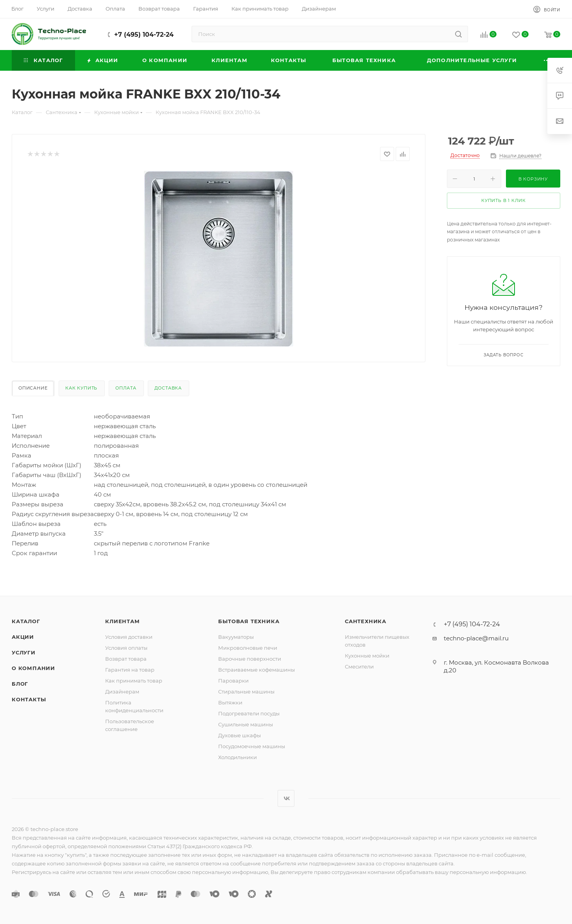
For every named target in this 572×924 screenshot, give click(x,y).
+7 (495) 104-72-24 (144, 35)
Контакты (29, 699)
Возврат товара (126, 659)
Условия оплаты (126, 648)
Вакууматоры (236, 637)
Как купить (81, 388)
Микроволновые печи (248, 648)
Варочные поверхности (250, 659)
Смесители (359, 667)
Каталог (26, 621)
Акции (23, 637)
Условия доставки (129, 637)
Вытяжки (230, 702)
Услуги (24, 652)
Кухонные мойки (367, 656)
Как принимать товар (134, 681)
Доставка (168, 388)
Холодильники (238, 757)
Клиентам (122, 621)
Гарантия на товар (130, 670)
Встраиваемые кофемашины (256, 670)
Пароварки (233, 681)
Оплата (126, 388)
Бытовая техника (249, 621)
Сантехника (366, 621)
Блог (20, 684)
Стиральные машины (246, 692)
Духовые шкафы (239, 735)
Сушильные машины (246, 724)
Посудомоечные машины (252, 746)
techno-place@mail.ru (476, 638)
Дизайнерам (122, 692)
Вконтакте (286, 798)
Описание (33, 388)
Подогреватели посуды (249, 713)
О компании (33, 668)
